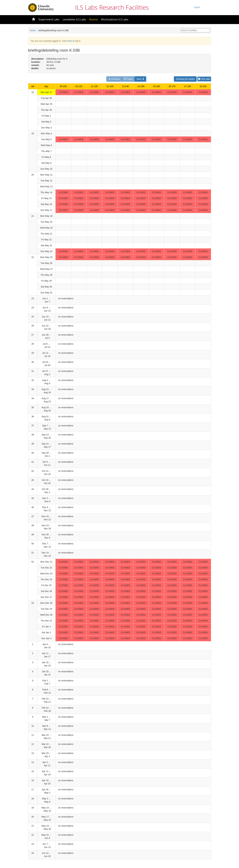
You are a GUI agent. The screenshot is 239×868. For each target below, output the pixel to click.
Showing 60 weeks (185, 79)
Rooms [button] (94, 19)
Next (140, 79)
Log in (197, 7)
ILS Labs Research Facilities (112, 7)
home (33, 30)
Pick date (204, 79)
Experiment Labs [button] (49, 19)
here (70, 41)
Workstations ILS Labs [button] (115, 19)
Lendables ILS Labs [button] (74, 19)
